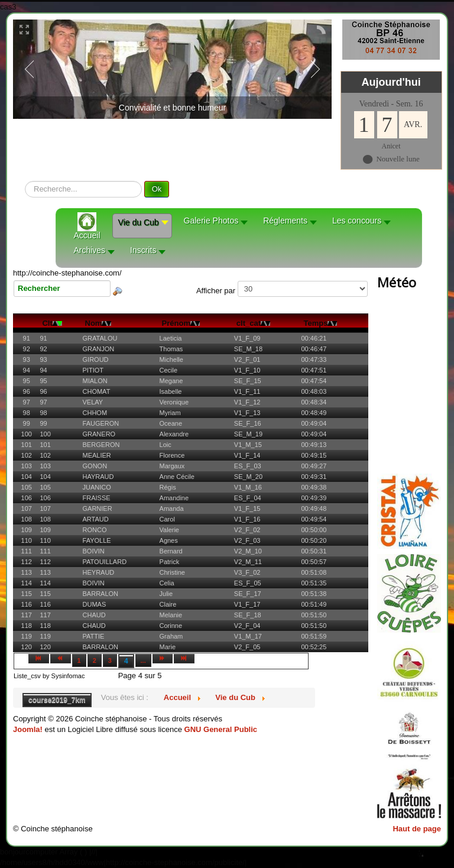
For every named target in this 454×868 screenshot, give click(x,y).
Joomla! (28, 729)
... (143, 660)
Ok (157, 189)
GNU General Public (221, 729)
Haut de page (417, 829)
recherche (25, 181)
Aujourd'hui (391, 82)
